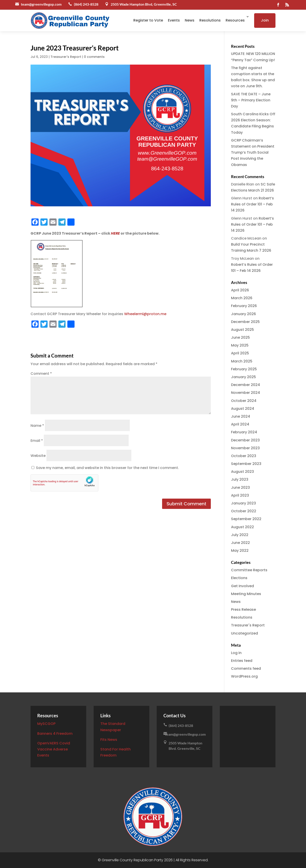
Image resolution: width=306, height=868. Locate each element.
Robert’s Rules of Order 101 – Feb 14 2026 (252, 204)
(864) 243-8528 (86, 4)
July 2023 (240, 479)
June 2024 (241, 416)
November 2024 (245, 393)
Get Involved (242, 586)
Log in (236, 653)
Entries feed (242, 661)
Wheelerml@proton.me (145, 314)
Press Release (243, 610)
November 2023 (245, 448)
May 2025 (240, 345)
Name (37, 426)
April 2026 (240, 290)
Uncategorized (244, 633)
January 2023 (243, 503)
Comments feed (246, 668)
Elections (239, 578)
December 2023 (245, 440)
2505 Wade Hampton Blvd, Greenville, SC (144, 4)
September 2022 (246, 519)
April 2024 (240, 424)
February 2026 (244, 306)
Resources (235, 20)
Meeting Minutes (246, 594)
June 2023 (240, 487)
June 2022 (240, 543)
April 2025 (240, 353)
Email (37, 441)
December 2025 (245, 322)
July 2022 (240, 535)
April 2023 (240, 495)
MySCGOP (46, 724)
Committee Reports (249, 570)
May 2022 (240, 551)
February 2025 (244, 369)
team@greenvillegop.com (41, 4)
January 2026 (243, 314)
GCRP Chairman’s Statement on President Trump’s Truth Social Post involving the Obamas (253, 153)
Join (265, 20)
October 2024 (244, 401)
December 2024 (245, 385)
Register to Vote (148, 20)
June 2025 (240, 337)
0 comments (94, 57)
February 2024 (244, 432)
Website (38, 456)
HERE (115, 233)
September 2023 (246, 464)
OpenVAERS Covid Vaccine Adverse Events (54, 749)
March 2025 (242, 361)
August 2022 (242, 527)
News (190, 20)
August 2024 (243, 409)
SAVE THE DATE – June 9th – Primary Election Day (251, 100)
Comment (41, 374)
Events (174, 20)
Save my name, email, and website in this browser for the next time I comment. (107, 468)
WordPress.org (244, 676)
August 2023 (242, 472)
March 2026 (242, 298)
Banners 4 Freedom (55, 734)
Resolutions (210, 20)
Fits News (109, 740)
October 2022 (244, 511)
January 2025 (243, 377)
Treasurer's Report (66, 57)
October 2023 (244, 456)
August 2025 (242, 330)
